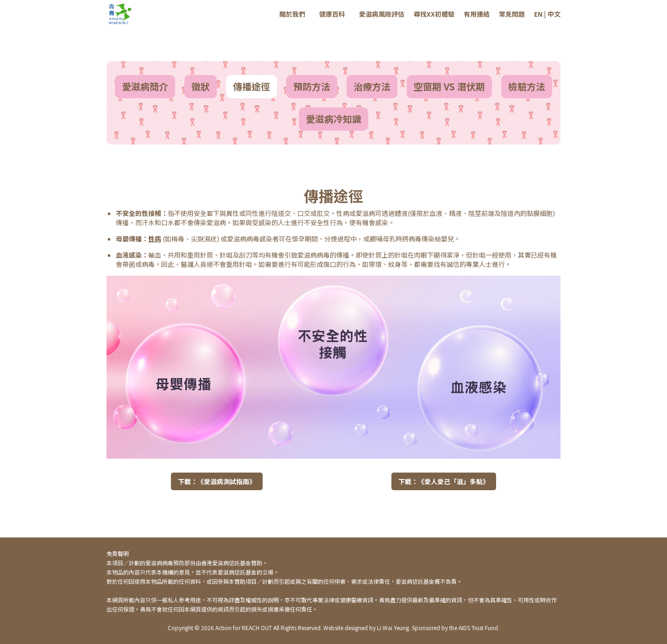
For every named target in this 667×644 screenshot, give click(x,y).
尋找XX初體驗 (434, 14)
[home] (120, 14)
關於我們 (292, 14)
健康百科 (332, 14)
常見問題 (512, 14)
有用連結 (477, 14)
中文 (554, 14)
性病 (155, 239)
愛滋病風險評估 (382, 14)
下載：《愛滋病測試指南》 (217, 481)
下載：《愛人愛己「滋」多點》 (444, 481)
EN (538, 14)
